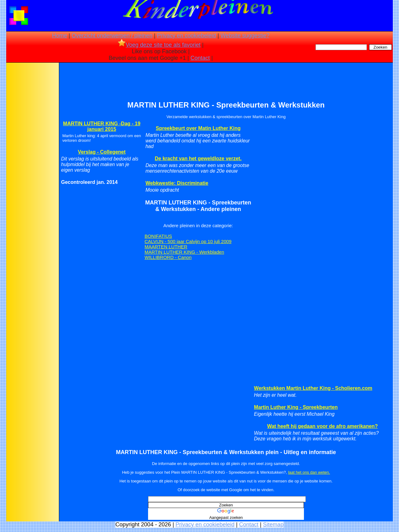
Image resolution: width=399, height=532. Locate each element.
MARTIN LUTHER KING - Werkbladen (184, 252)
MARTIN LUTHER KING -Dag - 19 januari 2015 (102, 126)
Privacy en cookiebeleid (187, 36)
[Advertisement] (32, 162)
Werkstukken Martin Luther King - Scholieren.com (313, 388)
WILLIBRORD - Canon (168, 257)
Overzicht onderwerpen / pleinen (112, 36)
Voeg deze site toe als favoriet (159, 45)
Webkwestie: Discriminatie (177, 183)
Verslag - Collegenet (102, 152)
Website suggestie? (245, 36)
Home (60, 36)
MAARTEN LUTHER (166, 247)
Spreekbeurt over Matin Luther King (198, 128)
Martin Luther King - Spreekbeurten (296, 407)
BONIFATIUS (158, 236)
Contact (200, 58)
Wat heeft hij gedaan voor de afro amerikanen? (322, 426)
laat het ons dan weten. (309, 472)
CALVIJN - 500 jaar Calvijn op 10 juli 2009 (188, 241)
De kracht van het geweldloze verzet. (198, 158)
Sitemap (273, 525)
